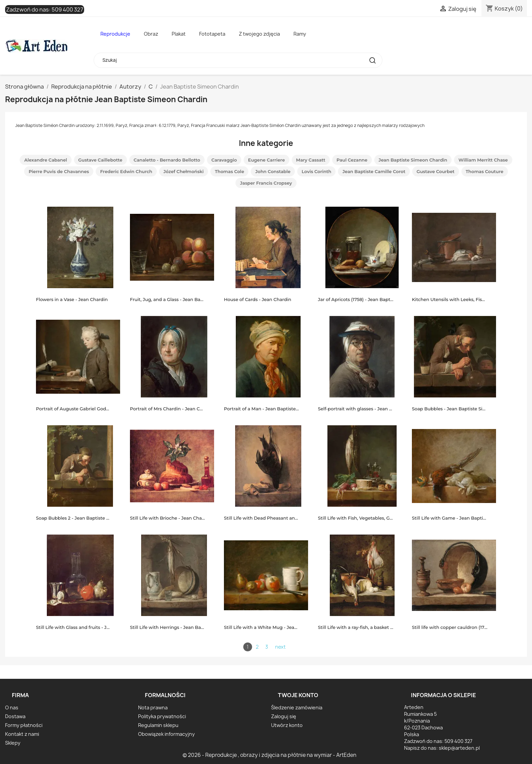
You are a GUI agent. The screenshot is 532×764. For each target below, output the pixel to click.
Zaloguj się (284, 716)
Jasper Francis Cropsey (266, 183)
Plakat (179, 34)
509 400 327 (67, 10)
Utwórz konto (287, 725)
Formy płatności (24, 725)
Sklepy (13, 743)
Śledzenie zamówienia (297, 707)
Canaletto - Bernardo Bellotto (167, 160)
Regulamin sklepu (158, 725)
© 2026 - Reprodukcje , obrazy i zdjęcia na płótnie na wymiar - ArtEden (269, 755)
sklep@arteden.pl (459, 748)
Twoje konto (298, 695)
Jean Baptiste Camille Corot (374, 171)
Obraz (151, 34)
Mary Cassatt (311, 160)
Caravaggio (224, 160)
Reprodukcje (115, 34)
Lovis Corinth (316, 171)
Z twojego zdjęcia (259, 34)
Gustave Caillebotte (100, 160)
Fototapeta (212, 34)
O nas (12, 707)
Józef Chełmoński (184, 171)
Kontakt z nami (22, 734)
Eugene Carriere (266, 160)
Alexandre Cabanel (45, 160)
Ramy (300, 34)
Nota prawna (153, 707)
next (280, 647)
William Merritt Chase (483, 160)
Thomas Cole (229, 171)
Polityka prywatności (162, 716)
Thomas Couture (485, 171)
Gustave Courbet (436, 171)
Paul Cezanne (352, 160)
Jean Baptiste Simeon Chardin (413, 160)
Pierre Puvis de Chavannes (59, 171)
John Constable (273, 171)
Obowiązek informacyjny (166, 734)
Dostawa (15, 716)
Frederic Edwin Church (126, 171)
